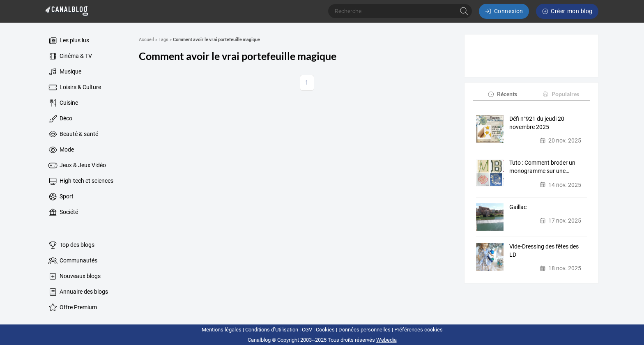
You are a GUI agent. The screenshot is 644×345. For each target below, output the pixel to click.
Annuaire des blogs (78, 292)
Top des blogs (71, 245)
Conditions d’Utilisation (272, 330)
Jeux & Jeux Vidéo (77, 166)
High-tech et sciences (80, 181)
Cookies (325, 330)
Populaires (560, 94)
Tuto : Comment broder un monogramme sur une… (542, 167)
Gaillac (518, 207)
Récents (502, 94)
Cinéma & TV (70, 56)
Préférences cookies (419, 330)
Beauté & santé (73, 134)
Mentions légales (222, 330)
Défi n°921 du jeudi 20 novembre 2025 (537, 123)
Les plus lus (68, 41)
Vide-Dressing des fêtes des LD (544, 251)
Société (63, 212)
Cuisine (63, 103)
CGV (307, 330)
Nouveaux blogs (74, 276)
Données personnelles (365, 330)
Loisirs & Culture (74, 87)
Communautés (72, 261)
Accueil (146, 40)
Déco (60, 119)
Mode (61, 150)
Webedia (386, 340)
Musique (64, 72)
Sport (60, 197)
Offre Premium (72, 308)
